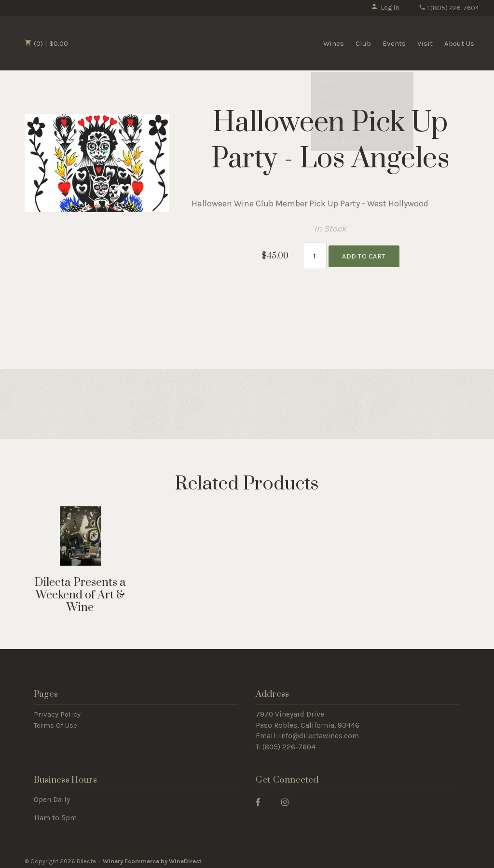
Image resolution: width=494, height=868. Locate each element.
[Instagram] (288, 798)
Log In (385, 7)
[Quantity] (315, 254)
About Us (459, 43)
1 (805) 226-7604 (449, 8)
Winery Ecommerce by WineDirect (152, 858)
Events (394, 43)
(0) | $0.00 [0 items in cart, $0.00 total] (46, 43)
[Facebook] (261, 798)
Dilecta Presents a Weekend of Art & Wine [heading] (80, 592)
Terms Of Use (55, 721)
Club (363, 43)
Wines (334, 43)
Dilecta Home (127, 42)
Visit (425, 43)
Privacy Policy (57, 710)
